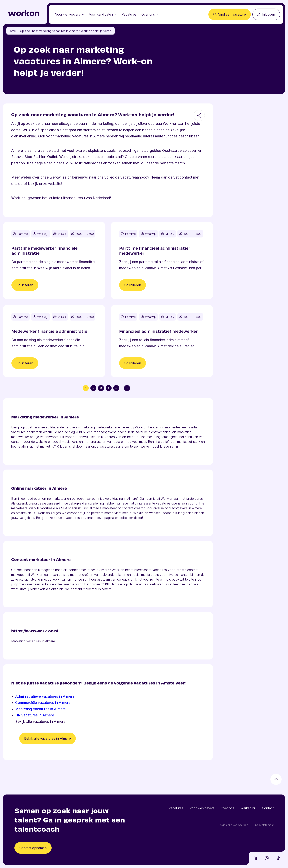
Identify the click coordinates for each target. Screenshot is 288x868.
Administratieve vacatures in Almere (45, 696)
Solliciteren (25, 285)
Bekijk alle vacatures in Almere (40, 722)
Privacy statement (263, 825)
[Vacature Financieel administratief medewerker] (162, 341)
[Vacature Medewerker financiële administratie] (54, 341)
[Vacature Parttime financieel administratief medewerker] (162, 260)
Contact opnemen (33, 848)
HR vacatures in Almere (35, 715)
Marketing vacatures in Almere (40, 709)
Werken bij (248, 808)
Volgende (128, 388)
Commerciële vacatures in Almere (43, 703)
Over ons (150, 14)
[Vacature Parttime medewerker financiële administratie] (54, 260)
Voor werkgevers (70, 14)
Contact (268, 808)
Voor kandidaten (103, 14)
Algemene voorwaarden (234, 825)
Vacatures (129, 14)
